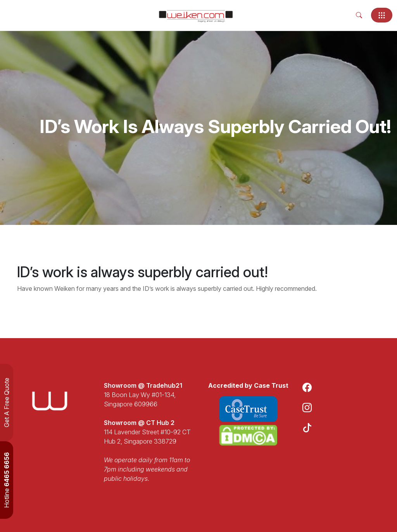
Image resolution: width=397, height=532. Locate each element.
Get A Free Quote (7, 402)
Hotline (7, 480)
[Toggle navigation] (382, 15)
